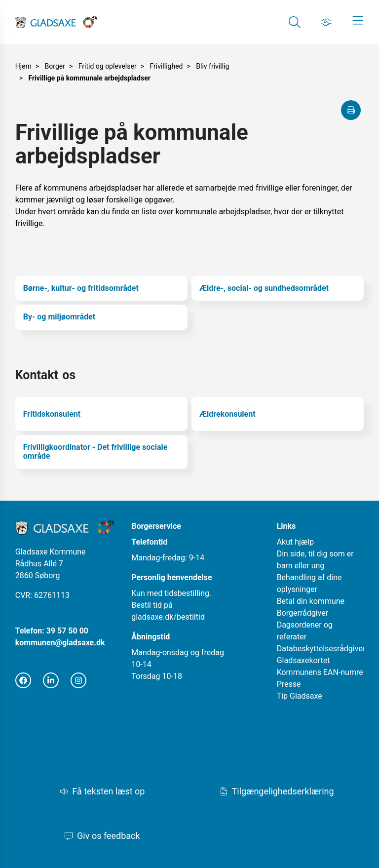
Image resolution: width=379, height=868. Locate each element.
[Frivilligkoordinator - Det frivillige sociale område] (101, 452)
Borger (55, 66)
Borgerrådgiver (303, 613)
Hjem (23, 66)
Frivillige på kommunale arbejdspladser (90, 78)
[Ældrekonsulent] (278, 414)
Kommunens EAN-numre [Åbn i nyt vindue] (320, 672)
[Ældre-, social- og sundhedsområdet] (278, 288)
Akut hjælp (296, 542)
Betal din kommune (311, 601)
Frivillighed (166, 66)
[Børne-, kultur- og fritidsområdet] (101, 288)
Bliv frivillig (212, 66)
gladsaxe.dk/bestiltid (168, 617)
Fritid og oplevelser (108, 66)
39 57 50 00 (67, 631)
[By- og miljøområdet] (101, 317)
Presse (289, 684)
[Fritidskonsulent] (101, 414)
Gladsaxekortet (303, 660)
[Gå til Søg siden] (295, 22)
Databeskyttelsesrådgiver (321, 649)
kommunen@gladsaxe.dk (60, 643)
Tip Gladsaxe (300, 696)
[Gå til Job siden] (326, 22)
